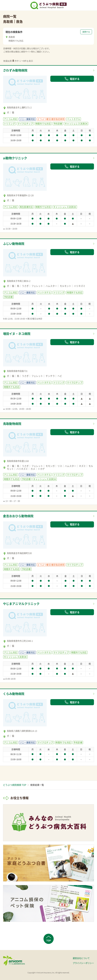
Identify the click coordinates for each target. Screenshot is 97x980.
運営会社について (81, 958)
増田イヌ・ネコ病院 (17, 334)
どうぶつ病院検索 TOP (15, 785)
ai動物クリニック (15, 158)
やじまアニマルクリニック (21, 604)
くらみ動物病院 (14, 694)
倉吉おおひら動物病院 (18, 516)
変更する (86, 32)
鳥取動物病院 (12, 424)
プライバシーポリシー (83, 963)
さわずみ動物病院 (15, 70)
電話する (72, 79)
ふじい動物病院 (14, 244)
